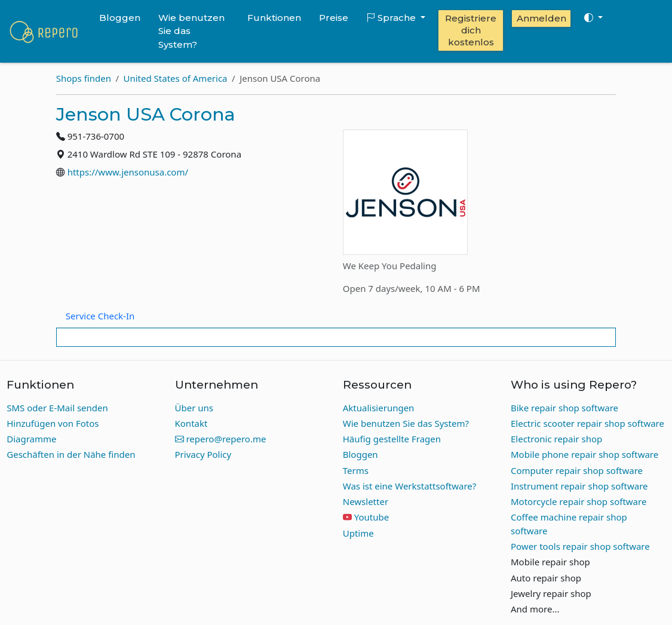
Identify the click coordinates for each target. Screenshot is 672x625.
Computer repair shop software (577, 470)
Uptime (358, 533)
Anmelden (541, 18)
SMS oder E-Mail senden (57, 408)
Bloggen (120, 18)
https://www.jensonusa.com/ (128, 172)
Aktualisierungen (379, 408)
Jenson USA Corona (146, 114)
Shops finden (84, 78)
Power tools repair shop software (580, 546)
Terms (356, 470)
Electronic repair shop (556, 439)
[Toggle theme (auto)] (593, 18)
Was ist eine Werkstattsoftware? (410, 486)
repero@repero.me (221, 439)
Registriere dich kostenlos (471, 30)
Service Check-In (100, 316)
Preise (334, 18)
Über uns (194, 408)
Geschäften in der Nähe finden (71, 454)
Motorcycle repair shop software (579, 501)
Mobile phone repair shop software (584, 454)
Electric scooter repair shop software (587, 423)
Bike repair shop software (564, 408)
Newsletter (366, 501)
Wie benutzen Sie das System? (191, 31)
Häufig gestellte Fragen (392, 439)
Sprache (392, 18)
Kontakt (191, 423)
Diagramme (31, 439)
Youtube (372, 517)
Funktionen (274, 18)
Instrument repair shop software (579, 486)
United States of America (176, 78)
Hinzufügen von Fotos (53, 423)
